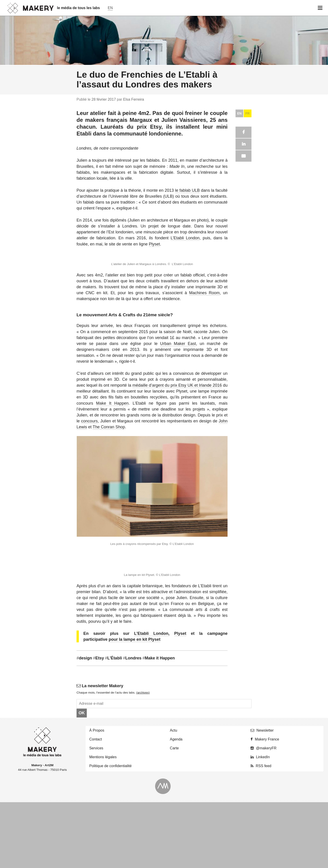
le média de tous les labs (78, 8)
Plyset (154, 846)
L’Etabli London (185, 840)
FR (247, 715)
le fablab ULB (187, 792)
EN (239, 715)
